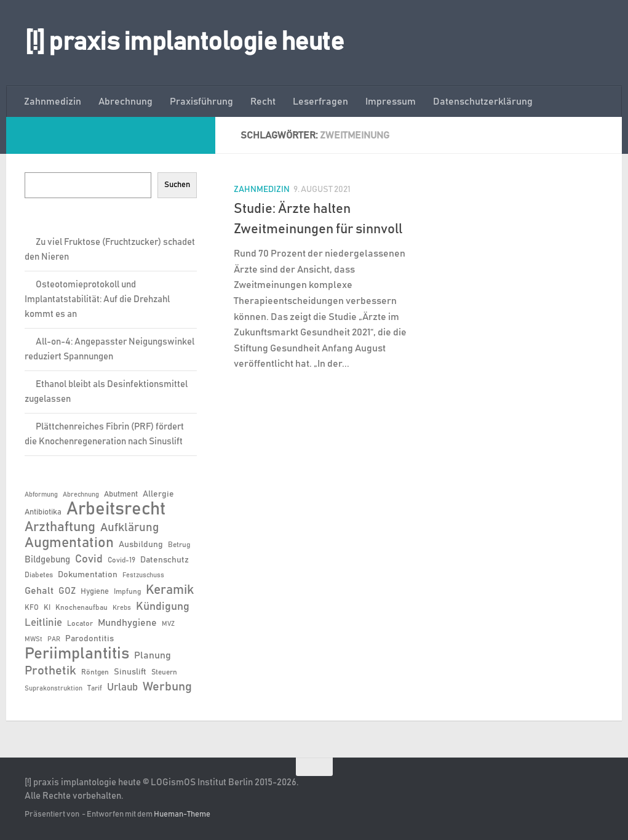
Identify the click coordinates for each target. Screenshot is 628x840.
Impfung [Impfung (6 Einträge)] (127, 591)
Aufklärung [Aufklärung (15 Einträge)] (129, 528)
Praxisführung (201, 102)
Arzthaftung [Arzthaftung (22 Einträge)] (60, 527)
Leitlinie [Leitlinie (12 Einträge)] (43, 623)
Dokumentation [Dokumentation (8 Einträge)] (88, 575)
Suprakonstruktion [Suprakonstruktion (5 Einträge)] (54, 689)
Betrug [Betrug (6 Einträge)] (179, 545)
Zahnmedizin (53, 102)
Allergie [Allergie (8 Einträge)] (158, 494)
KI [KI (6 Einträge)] (47, 607)
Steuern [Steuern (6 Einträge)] (164, 672)
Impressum (391, 102)
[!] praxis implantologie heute (184, 42)
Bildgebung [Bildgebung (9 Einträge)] (47, 560)
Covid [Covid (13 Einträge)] (89, 559)
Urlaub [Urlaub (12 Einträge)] (122, 687)
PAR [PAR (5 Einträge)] (54, 639)
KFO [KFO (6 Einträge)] (32, 607)
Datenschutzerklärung (483, 102)
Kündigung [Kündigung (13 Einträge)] (163, 607)
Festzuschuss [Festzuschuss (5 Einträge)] (143, 575)
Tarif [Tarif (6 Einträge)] (95, 688)
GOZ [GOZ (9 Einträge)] (67, 591)
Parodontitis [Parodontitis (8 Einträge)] (89, 639)
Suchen (177, 185)
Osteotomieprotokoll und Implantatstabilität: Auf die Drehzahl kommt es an (97, 299)
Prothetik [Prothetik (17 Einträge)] (50, 671)
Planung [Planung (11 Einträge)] (153, 655)
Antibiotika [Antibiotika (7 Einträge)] (43, 512)
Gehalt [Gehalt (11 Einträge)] (39, 591)
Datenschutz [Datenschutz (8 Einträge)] (165, 560)
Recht (263, 102)
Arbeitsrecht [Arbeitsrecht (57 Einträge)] (116, 510)
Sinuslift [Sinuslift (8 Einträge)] (130, 672)
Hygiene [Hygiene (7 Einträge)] (95, 592)
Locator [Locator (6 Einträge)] (80, 623)
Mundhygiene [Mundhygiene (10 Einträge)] (127, 623)
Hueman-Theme (182, 814)
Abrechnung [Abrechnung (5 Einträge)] (81, 495)
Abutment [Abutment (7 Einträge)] (121, 494)
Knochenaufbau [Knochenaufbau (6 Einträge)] (81, 607)
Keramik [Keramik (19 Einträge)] (170, 590)
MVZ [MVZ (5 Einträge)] (168, 624)
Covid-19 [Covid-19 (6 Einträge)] (121, 560)
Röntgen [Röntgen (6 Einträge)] (95, 672)
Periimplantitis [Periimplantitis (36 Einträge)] (77, 654)
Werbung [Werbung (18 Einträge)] (167, 687)
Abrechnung (125, 102)
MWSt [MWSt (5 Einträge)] (34, 639)
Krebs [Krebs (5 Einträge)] (122, 608)
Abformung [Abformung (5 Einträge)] (41, 495)
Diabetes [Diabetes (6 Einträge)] (39, 575)
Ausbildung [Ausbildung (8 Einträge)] (141, 545)
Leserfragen (320, 102)
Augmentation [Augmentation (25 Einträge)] (69, 543)
